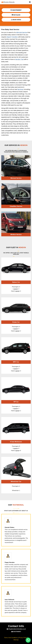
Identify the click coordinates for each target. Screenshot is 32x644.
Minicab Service (22, 32)
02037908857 (16, 10)
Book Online (16, 20)
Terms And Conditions (11, 638)
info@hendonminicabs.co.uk (16, 629)
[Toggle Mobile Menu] (30, 2)
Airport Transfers (12, 37)
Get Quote (16, 15)
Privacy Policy (23, 638)
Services (20, 89)
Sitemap (16, 640)
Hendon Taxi (19, 59)
